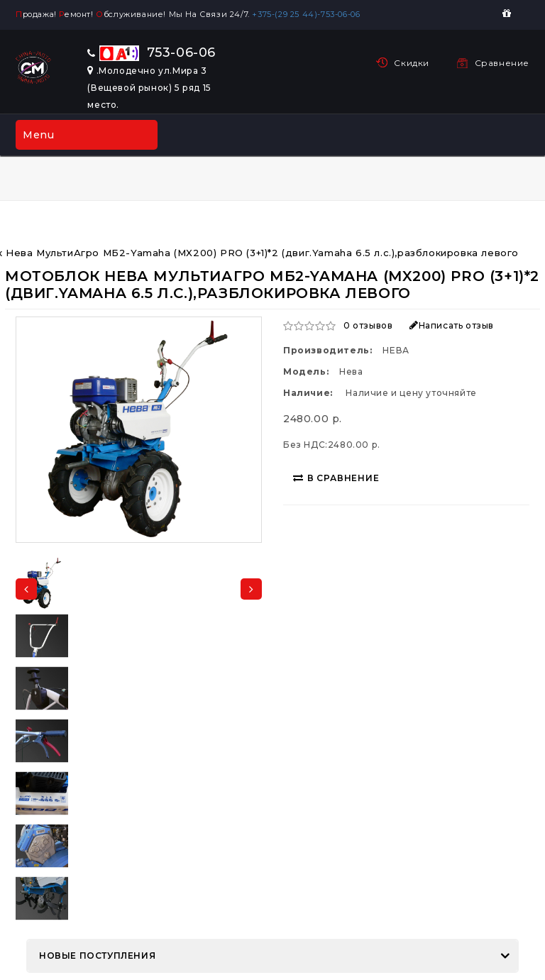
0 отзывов (368, 325)
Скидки (412, 63)
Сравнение (502, 63)
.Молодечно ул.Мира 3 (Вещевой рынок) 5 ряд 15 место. (149, 88)
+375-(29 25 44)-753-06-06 (309, 14)
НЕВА (396, 350)
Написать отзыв (452, 325)
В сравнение (336, 478)
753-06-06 (152, 53)
